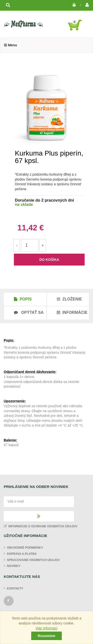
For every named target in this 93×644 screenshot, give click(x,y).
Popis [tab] (23, 299)
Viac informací (46, 628)
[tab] (25, 313)
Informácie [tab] (72, 312)
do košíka (49, 260)
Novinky (14, 566)
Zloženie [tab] (69, 299)
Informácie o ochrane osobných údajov (41, 526)
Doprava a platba (22, 554)
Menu (10, 45)
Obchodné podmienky (25, 548)
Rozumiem (46, 636)
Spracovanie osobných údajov (33, 560)
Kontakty (15, 589)
